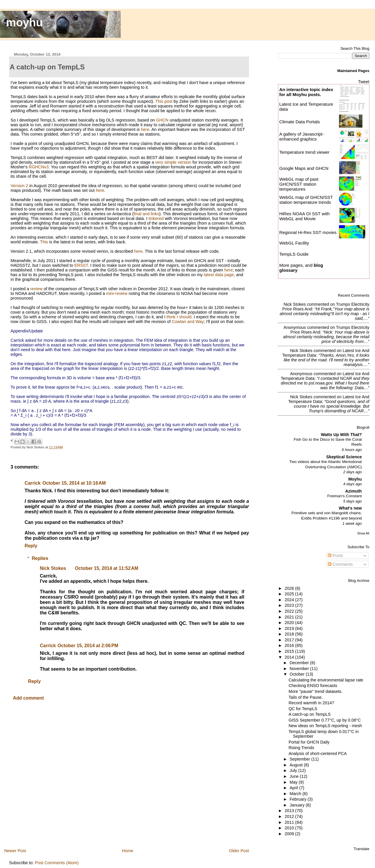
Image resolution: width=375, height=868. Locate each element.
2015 (290, 651)
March (296, 794)
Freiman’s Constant (345, 496)
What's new (350, 508)
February (299, 799)
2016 (290, 645)
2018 (290, 634)
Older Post (239, 851)
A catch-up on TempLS (310, 714)
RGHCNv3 (39, 167)
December (300, 663)
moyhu (25, 22)
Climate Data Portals (300, 122)
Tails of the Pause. (306, 697)
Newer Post (15, 851)
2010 (290, 828)
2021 (290, 617)
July (294, 770)
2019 (290, 628)
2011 (290, 822)
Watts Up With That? (341, 435)
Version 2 (19, 186)
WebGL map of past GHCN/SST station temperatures (299, 184)
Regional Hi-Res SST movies (308, 232)
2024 (290, 600)
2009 (290, 834)
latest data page (219, 275)
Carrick (33, 483)
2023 (290, 605)
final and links (146, 214)
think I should (179, 317)
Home (127, 851)
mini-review (117, 293)
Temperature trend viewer (304, 152)
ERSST (81, 265)
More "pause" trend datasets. (316, 691)
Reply (31, 546)
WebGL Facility (294, 243)
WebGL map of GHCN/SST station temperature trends (306, 200)
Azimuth (353, 491)
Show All (363, 533)
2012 (290, 816)
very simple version (173, 162)
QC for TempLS (303, 709)
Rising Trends (301, 748)
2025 (290, 594)
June (295, 776)
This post (164, 101)
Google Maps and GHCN (304, 168)
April (295, 788)
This (44, 242)
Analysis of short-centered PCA (318, 753)
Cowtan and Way (188, 322)
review (36, 289)
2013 (290, 811)
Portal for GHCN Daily (309, 742)
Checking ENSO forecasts (313, 686)
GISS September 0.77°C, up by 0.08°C (325, 720)
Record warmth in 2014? (311, 703)
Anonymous (295, 327)
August (297, 765)
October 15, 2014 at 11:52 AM (107, 568)
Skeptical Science (344, 457)
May (294, 782)
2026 (290, 588)
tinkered (156, 218)
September (301, 759)
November (300, 669)
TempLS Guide (294, 254)
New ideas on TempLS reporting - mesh (325, 726)
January (298, 805)
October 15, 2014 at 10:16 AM (74, 483)
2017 (290, 640)
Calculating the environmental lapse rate (326, 680)
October (298, 674)
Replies (40, 558)
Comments (340, 564)
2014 (290, 657)
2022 (290, 611)
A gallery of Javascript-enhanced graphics (301, 136)
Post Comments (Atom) (57, 863)
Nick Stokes (53, 568)
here (145, 129)
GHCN (162, 120)
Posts (335, 556)
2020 (290, 623)
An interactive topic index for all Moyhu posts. (306, 92)
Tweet (364, 82)
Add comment (28, 698)
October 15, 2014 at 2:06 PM (88, 646)
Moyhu (355, 479)
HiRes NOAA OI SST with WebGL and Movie (304, 216)
